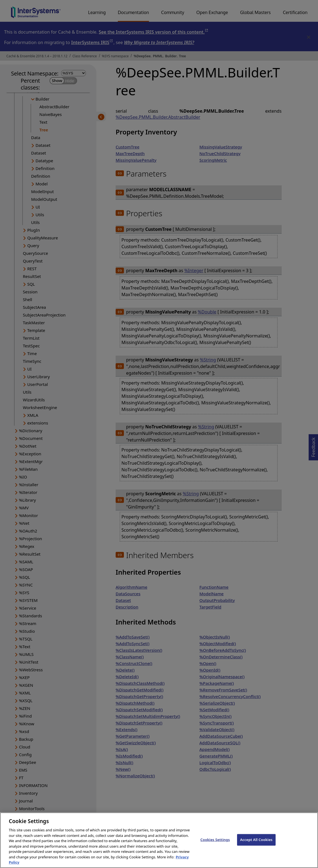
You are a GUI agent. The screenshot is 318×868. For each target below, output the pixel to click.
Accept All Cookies (256, 847)
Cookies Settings (215, 847)
